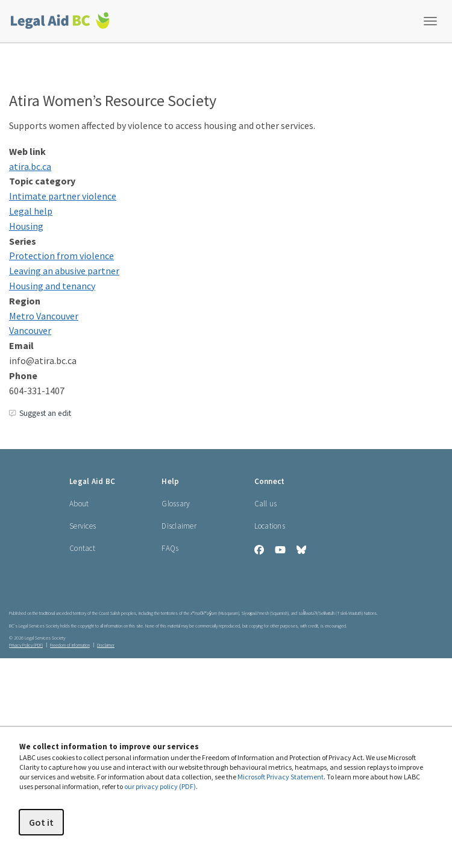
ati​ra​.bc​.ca (30, 166)
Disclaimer (179, 526)
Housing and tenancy (52, 286)
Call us (266, 504)
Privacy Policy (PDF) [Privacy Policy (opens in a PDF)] (26, 645)
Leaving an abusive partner (64, 271)
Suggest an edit (40, 413)
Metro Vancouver (44, 316)
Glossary (176, 504)
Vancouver (30, 330)
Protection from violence (61, 256)
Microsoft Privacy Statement (281, 777)
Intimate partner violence (63, 196)
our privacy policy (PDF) (160, 786)
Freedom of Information (70, 645)
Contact (82, 548)
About (79, 504)
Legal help (31, 211)
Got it (41, 822)
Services (83, 526)
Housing (26, 226)
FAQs (170, 548)
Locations (270, 526)
